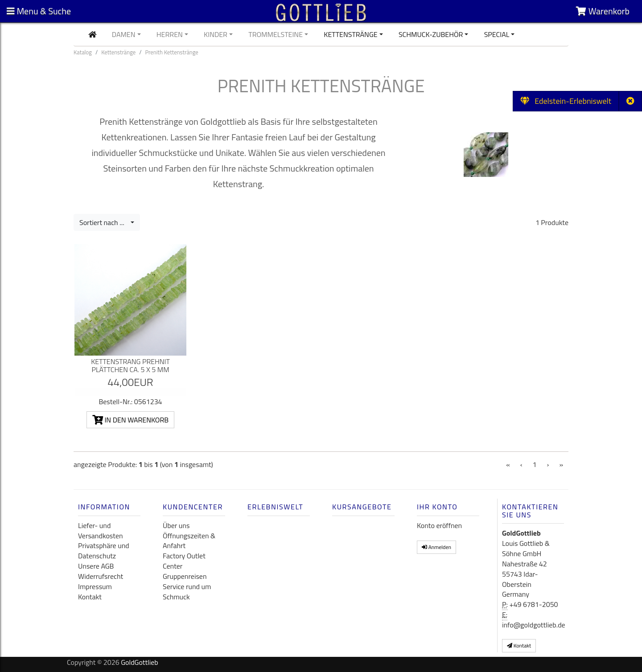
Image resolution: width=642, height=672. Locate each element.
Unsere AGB (96, 566)
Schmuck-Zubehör (431, 34)
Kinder (216, 34)
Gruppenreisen (185, 576)
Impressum (95, 586)
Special (497, 34)
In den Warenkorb (130, 420)
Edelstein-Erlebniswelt (566, 101)
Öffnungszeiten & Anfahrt (189, 541)
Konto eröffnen (439, 525)
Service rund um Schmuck (187, 592)
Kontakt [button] (519, 645)
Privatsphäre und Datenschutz (104, 551)
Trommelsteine (276, 34)
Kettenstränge (350, 34)
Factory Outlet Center (184, 561)
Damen (124, 34)
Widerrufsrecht (101, 576)
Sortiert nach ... (104, 222)
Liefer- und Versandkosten (101, 531)
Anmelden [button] (436, 547)
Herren (170, 34)
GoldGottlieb (140, 662)
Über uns (176, 525)
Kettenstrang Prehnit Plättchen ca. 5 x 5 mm (130, 365)
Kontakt (90, 597)
